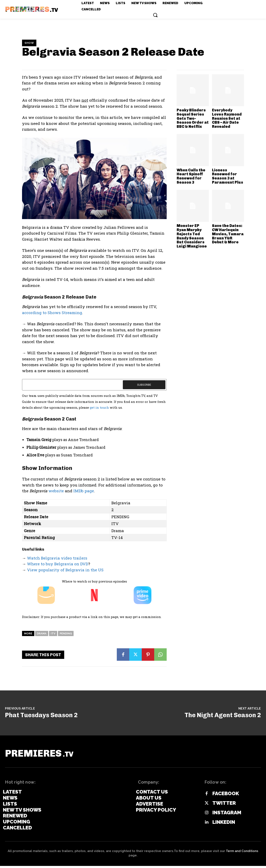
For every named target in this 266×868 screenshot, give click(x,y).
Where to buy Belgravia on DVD (58, 564)
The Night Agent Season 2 (223, 715)
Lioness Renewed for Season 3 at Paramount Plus (228, 176)
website (56, 491)
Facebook (226, 796)
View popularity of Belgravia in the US (65, 570)
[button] (155, 15)
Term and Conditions (242, 853)
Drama (42, 633)
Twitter (224, 805)
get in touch (99, 407)
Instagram (227, 815)
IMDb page (84, 491)
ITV (53, 633)
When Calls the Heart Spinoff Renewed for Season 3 (191, 176)
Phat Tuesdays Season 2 (41, 715)
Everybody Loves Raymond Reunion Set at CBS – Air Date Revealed (227, 118)
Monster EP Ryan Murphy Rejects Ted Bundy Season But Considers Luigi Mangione (192, 236)
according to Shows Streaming (52, 313)
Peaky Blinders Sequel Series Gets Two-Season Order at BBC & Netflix (193, 118)
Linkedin (224, 824)
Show (29, 43)
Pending (66, 633)
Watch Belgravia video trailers (57, 558)
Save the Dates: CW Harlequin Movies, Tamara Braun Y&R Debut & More (228, 234)
